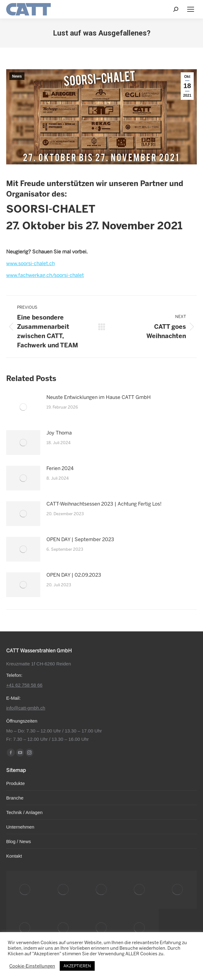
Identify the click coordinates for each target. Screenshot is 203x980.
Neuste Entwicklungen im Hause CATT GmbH (99, 397)
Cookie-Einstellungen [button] (32, 966)
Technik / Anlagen (24, 812)
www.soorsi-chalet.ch (30, 263)
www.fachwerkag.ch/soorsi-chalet (45, 275)
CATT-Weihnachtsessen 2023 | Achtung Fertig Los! (104, 504)
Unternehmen (20, 827)
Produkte (15, 783)
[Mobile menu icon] (191, 9)
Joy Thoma (59, 433)
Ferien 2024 (60, 468)
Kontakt (14, 856)
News (17, 76)
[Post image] (23, 407)
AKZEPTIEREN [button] (77, 966)
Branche (15, 798)
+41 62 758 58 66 (24, 685)
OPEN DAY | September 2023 (80, 539)
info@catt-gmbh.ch (26, 708)
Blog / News (19, 841)
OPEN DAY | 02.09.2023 (74, 575)
